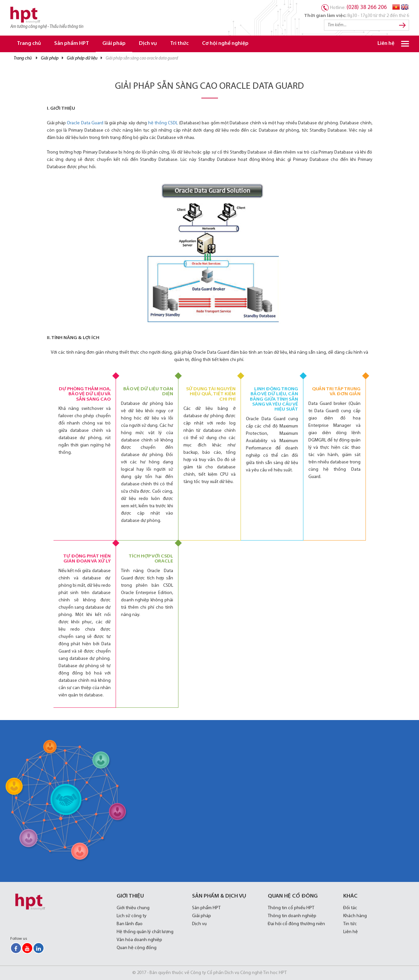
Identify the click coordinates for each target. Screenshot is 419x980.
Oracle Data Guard (85, 123)
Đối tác (350, 908)
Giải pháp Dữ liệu (82, 58)
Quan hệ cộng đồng (137, 948)
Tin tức (350, 924)
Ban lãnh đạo (130, 924)
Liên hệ (386, 44)
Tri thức (179, 44)
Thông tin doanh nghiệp (292, 916)
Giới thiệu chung (133, 908)
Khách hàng (355, 916)
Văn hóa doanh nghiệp (139, 940)
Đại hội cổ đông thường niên (296, 924)
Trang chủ (29, 44)
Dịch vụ (148, 44)
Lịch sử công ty (132, 916)
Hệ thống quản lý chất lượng (145, 932)
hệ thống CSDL (163, 123)
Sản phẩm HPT (72, 44)
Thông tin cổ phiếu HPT (291, 908)
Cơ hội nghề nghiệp (225, 44)
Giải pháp (114, 44)
